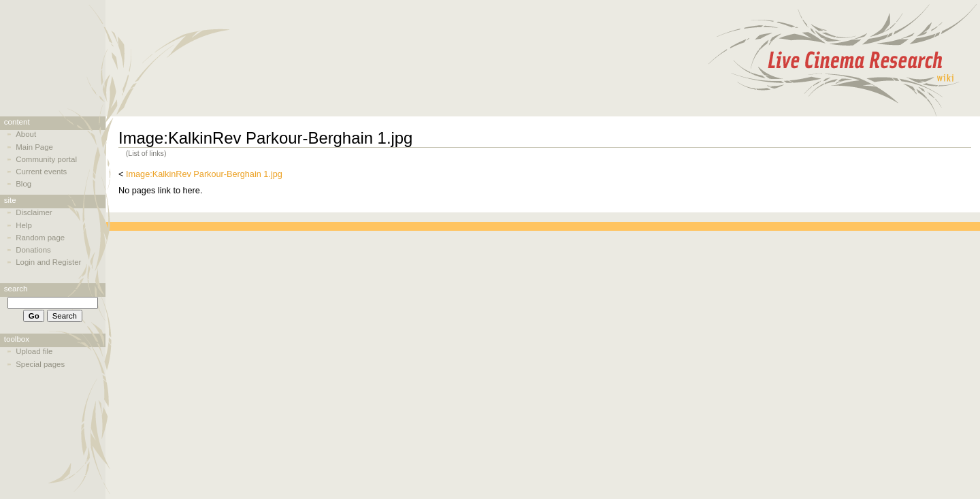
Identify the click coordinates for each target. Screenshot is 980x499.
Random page (40, 238)
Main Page (34, 147)
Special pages (40, 364)
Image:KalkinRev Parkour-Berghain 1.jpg (204, 174)
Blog (23, 184)
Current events (41, 172)
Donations (33, 250)
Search (16, 289)
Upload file (34, 351)
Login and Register (48, 262)
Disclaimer (34, 212)
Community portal (46, 159)
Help (24, 225)
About (26, 134)
